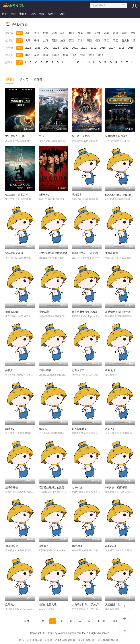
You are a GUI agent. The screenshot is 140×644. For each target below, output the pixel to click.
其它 (100, 55)
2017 (112, 48)
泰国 (107, 40)
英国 (72, 40)
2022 (66, 48)
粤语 (45, 55)
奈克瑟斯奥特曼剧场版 (85, 312)
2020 (84, 48)
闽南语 (55, 55)
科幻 (63, 33)
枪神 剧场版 (12, 312)
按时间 (10, 79)
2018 (103, 48)
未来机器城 (112, 253)
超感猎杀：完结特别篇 (118, 312)
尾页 (115, 621)
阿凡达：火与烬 (81, 136)
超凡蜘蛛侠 (12, 487)
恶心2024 (111, 546)
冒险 (133, 33)
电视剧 (23, 14)
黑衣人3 (110, 429)
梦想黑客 (77, 195)
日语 (74, 55)
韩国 (89, 40)
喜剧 (28, 33)
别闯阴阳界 (12, 546)
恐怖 (45, 33)
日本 (80, 40)
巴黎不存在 (45, 370)
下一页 (101, 621)
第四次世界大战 (48, 605)
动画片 (52, 14)
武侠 (124, 33)
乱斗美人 (10, 605)
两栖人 (9, 370)
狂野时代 (44, 195)
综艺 (33, 14)
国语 (28, 55)
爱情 (37, 33)
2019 (93, 48)
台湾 (45, 40)
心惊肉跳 (77, 487)
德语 (92, 55)
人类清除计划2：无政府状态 (88, 605)
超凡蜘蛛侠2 (79, 429)
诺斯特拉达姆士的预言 (51, 487)
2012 (41, 136)
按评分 (38, 79)
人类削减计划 (113, 605)
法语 (83, 55)
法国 (63, 40)
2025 (37, 48)
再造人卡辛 (78, 370)
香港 (37, 40)
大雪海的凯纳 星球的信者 (53, 253)
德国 (98, 40)
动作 (54, 33)
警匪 (89, 33)
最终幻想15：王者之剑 (85, 253)
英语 (37, 55)
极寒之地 (110, 370)
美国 (54, 40)
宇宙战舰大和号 (14, 253)
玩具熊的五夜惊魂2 (116, 136)
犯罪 (98, 33)
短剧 (62, 14)
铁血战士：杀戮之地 (17, 195)
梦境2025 (77, 546)
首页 (4, 14)
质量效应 (44, 312)
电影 (13, 14)
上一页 (41, 621)
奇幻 (115, 33)
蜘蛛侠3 (43, 429)
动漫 (42, 14)
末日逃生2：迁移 (15, 136)
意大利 (125, 40)
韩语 (65, 55)
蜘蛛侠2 (10, 429)
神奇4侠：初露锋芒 (116, 487)
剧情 (72, 33)
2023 (56, 48)
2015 (131, 48)
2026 (28, 48)
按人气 (24, 79)
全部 (19, 33)
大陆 (28, 40)
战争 (80, 33)
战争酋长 (44, 546)
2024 (47, 48)
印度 (115, 40)
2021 (75, 48)
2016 (121, 48)
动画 (107, 33)
